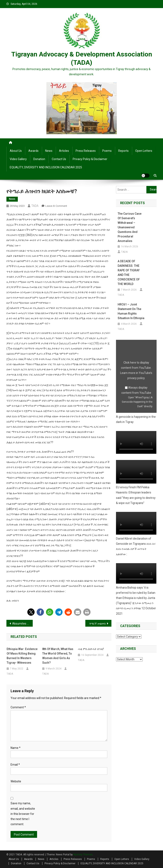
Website (16, 781)
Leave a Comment (56, 206)
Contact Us (59, 159)
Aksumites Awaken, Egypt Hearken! (22, 624)
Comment (18, 707)
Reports (123, 151)
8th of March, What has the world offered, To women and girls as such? (58, 656)
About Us (16, 151)
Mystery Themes (83, 855)
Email (15, 765)
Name (16, 748)
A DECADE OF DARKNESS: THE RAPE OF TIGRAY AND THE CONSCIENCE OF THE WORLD (129, 273)
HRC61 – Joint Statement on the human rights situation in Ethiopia (131, 311)
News (49, 151)
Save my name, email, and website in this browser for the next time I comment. (23, 814)
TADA (35, 206)
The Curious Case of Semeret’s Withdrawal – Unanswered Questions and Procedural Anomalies (130, 227)
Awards (33, 151)
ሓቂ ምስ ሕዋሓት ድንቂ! (91, 649)
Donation (39, 159)
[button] (31, 612)
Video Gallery (18, 159)
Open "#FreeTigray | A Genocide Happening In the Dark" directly (137, 402)
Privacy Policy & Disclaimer (90, 159)
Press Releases (86, 151)
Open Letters (144, 151)
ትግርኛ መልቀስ (97, 624)
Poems (107, 151)
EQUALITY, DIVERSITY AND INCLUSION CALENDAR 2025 (46, 167)
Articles (64, 151)
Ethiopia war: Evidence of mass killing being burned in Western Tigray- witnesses (22, 656)
